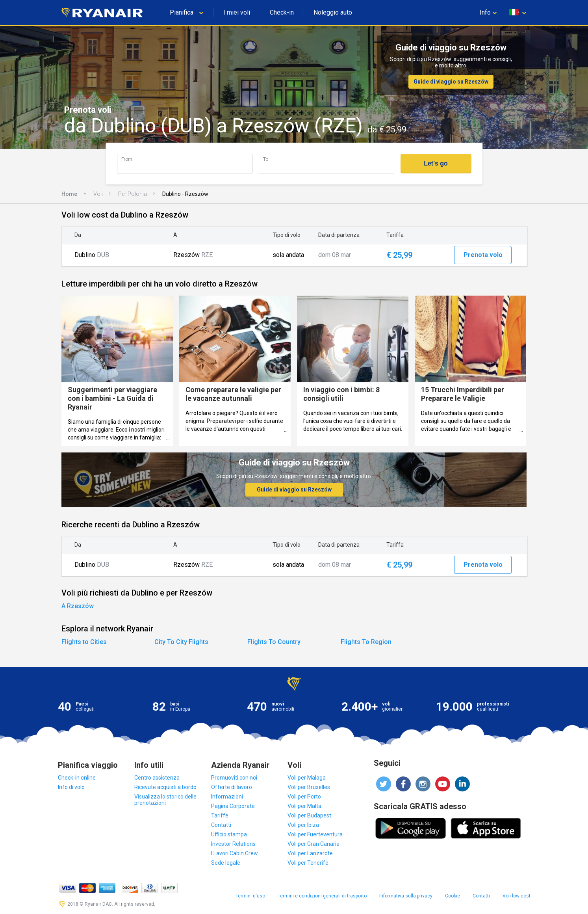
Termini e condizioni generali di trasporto (322, 896)
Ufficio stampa (229, 834)
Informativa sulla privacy (406, 896)
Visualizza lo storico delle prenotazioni (165, 800)
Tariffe (220, 815)
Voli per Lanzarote (310, 853)
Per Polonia (133, 194)
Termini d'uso (250, 896)
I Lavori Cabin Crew (235, 853)
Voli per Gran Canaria (313, 844)
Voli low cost (517, 896)
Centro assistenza (157, 778)
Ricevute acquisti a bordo (165, 787)
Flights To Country (274, 642)
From (127, 159)
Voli (98, 194)
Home (69, 194)
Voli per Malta (304, 806)
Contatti (221, 825)
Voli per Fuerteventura (315, 834)
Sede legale (226, 863)
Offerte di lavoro (232, 787)
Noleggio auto (333, 12)
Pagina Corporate (233, 806)
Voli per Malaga (307, 778)
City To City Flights (181, 642)
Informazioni (227, 797)
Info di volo (71, 787)
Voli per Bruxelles (309, 787)
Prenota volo (483, 255)
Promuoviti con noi (234, 778)
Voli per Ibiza (303, 825)
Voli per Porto (304, 797)
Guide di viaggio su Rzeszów (451, 82)
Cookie (453, 896)
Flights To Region (366, 642)
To (266, 159)
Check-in (282, 12)
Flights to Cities (84, 642)
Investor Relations (233, 844)
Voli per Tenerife (308, 863)
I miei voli (237, 12)
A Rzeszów (78, 606)
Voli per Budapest (309, 815)
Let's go (436, 163)
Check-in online (77, 778)
